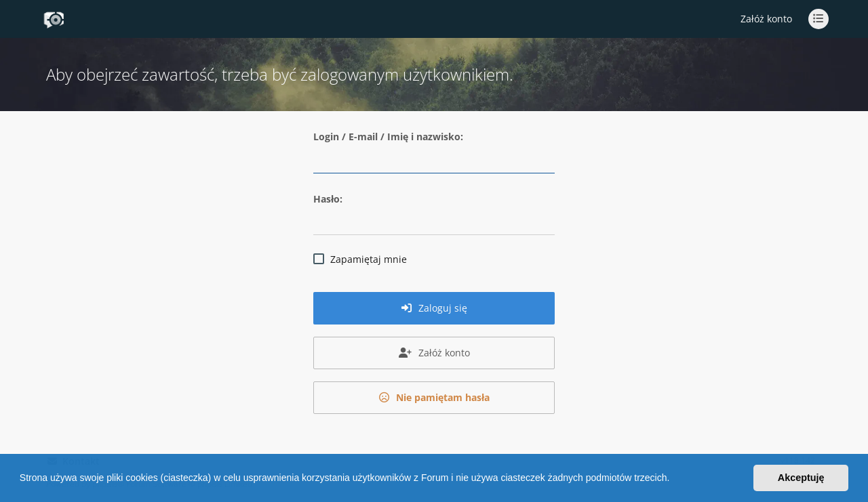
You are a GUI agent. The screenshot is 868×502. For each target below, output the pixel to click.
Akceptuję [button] (801, 478)
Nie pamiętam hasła (434, 397)
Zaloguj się (434, 308)
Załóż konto (766, 19)
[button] (674, 480)
